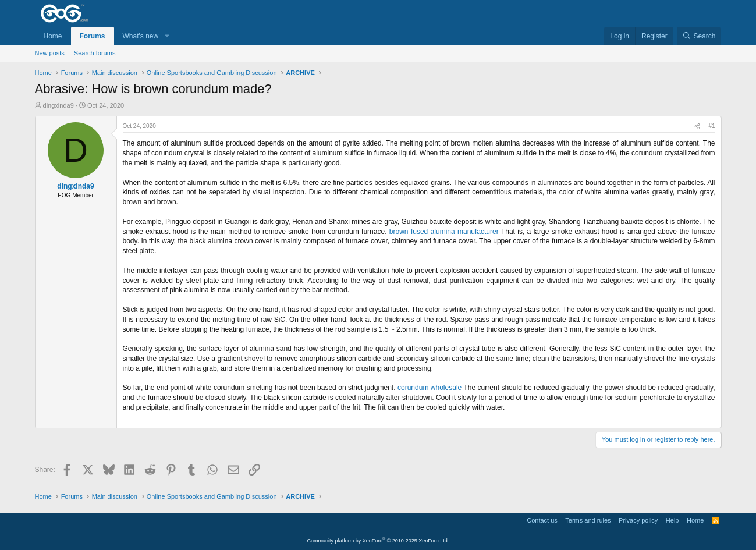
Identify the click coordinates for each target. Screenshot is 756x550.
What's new (141, 36)
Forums (93, 36)
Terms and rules (588, 520)
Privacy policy (638, 520)
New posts (50, 53)
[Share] (697, 126)
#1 (711, 126)
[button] (166, 36)
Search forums (95, 53)
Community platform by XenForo (378, 541)
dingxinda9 (58, 105)
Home (53, 36)
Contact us (542, 520)
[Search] (699, 36)
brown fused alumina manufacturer (444, 232)
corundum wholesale (430, 388)
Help (672, 520)
